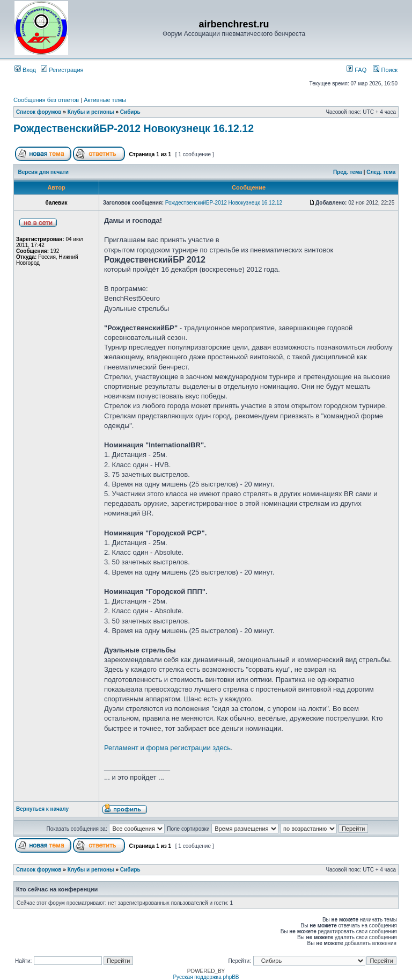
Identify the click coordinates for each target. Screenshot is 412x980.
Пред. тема (348, 172)
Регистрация (62, 70)
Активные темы (105, 100)
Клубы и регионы (91, 112)
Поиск (385, 70)
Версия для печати (43, 172)
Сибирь (130, 112)
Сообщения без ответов (46, 100)
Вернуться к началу (42, 809)
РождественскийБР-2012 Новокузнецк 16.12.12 (134, 128)
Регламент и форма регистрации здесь (167, 748)
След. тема (381, 172)
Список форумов (39, 112)
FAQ (356, 70)
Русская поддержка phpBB (206, 977)
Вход (25, 70)
